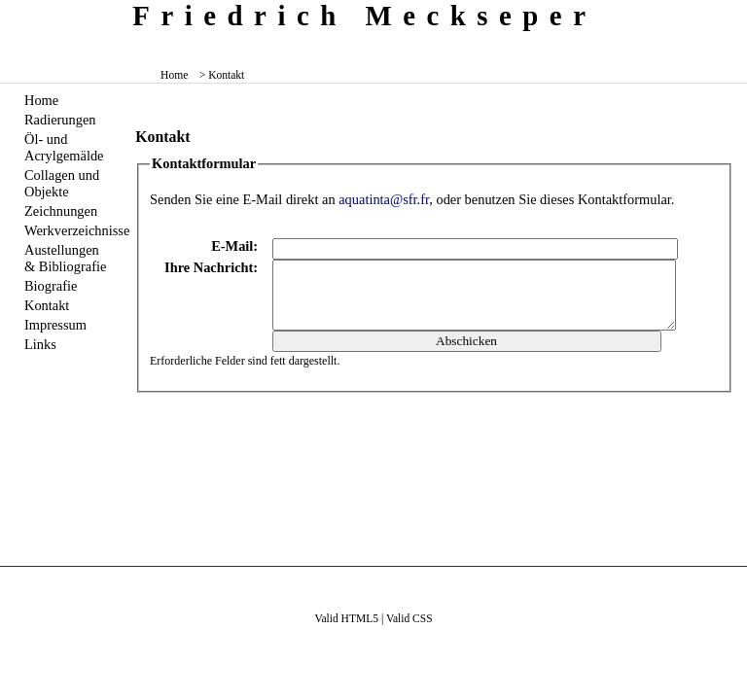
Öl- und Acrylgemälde (64, 147)
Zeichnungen (61, 211)
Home (174, 75)
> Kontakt (222, 75)
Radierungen (60, 120)
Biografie (51, 286)
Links (40, 344)
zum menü (718, 14)
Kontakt (47, 305)
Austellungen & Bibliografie (65, 258)
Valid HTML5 (346, 618)
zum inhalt (725, 14)
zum (734, 14)
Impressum (55, 325)
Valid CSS (409, 618)
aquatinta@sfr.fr (384, 199)
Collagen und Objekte (62, 183)
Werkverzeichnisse (68, 230)
